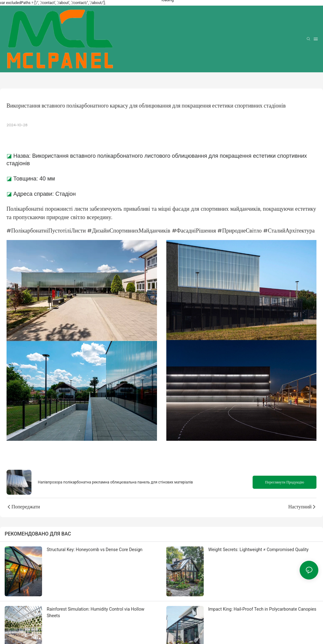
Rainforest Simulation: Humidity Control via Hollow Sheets (96, 612)
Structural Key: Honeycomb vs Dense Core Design (95, 550)
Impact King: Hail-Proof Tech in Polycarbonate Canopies (262, 609)
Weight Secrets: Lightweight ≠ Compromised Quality (259, 550)
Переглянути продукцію (285, 482)
